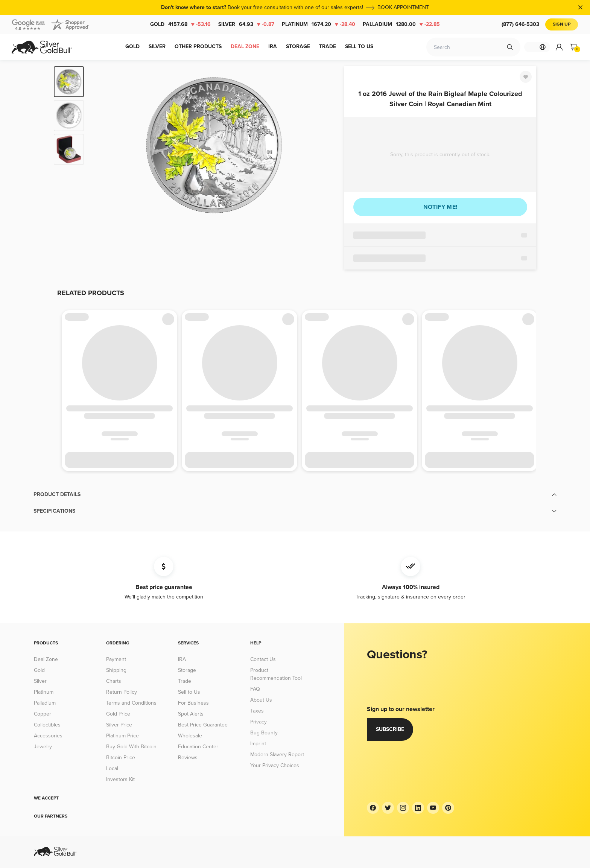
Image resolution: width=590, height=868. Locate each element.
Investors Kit (120, 779)
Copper (43, 714)
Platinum (319, 24)
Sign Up (562, 24)
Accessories (48, 736)
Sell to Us (189, 692)
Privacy (259, 722)
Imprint (258, 744)
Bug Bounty (264, 733)
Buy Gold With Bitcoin (131, 747)
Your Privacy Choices (275, 765)
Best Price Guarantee (203, 725)
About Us (261, 700)
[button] (295, 495)
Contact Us (263, 659)
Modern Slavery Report (277, 755)
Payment (116, 659)
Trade (185, 681)
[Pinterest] (448, 808)
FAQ (255, 689)
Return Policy (122, 692)
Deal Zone (46, 659)
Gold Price (118, 714)
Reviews (188, 758)
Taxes (257, 711)
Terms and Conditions (131, 703)
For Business (193, 703)
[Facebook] (373, 808)
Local (112, 768)
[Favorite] (526, 77)
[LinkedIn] (418, 808)
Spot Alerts (191, 714)
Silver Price (119, 725)
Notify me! (440, 207)
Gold (180, 24)
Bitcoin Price (121, 758)
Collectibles (47, 725)
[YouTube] (433, 808)
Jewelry (43, 747)
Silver (246, 24)
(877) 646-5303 (520, 24)
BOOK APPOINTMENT (403, 7)
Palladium (401, 24)
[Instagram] (403, 808)
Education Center (198, 747)
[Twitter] (388, 808)
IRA (182, 659)
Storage (187, 670)
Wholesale (190, 736)
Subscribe (390, 729)
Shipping (116, 670)
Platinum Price (122, 736)
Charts (114, 681)
